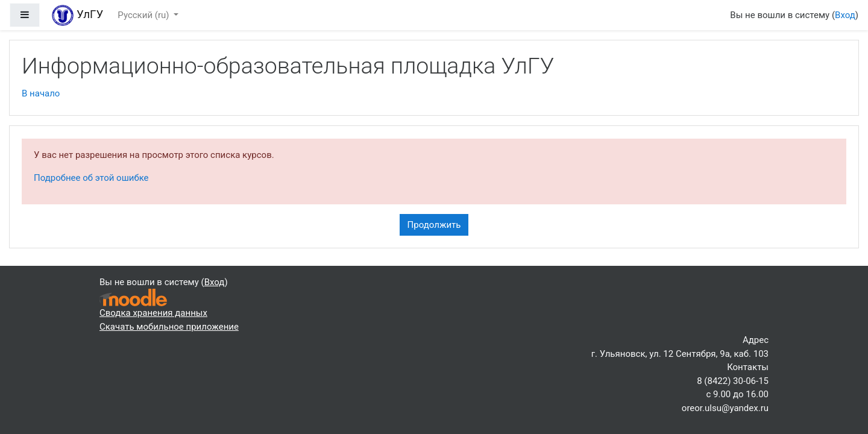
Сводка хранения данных (153, 313)
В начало (41, 93)
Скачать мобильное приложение (169, 327)
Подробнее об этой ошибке (91, 178)
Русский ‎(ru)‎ (144, 15)
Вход (845, 15)
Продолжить (434, 225)
